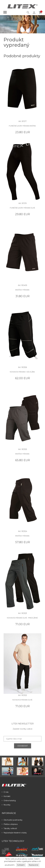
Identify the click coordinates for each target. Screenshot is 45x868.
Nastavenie (34, 865)
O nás (5, 792)
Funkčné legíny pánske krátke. (22, 126)
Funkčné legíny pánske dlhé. (23, 208)
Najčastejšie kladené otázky (14, 833)
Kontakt (6, 796)
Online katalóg (9, 801)
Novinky (6, 805)
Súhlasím (21, 865)
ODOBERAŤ (23, 746)
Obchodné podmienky (12, 820)
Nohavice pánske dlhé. (22, 700)
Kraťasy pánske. (23, 290)
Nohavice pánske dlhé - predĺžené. (22, 618)
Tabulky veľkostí (9, 828)
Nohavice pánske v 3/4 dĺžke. (22, 372)
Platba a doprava (10, 824)
